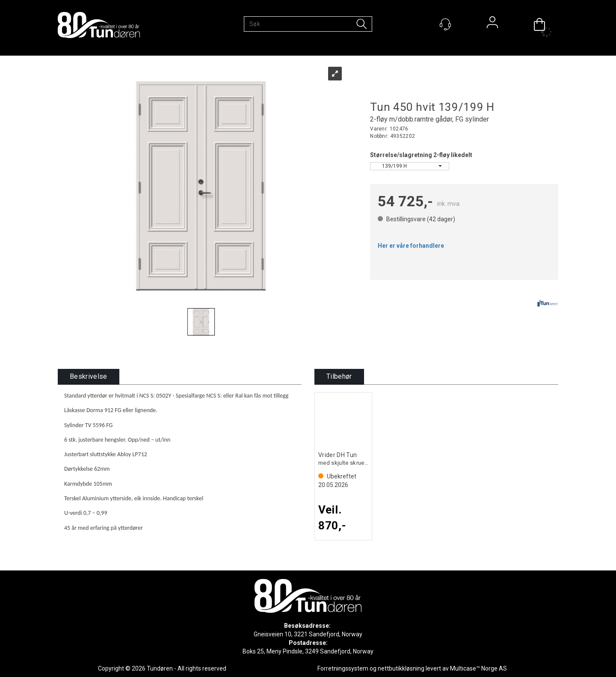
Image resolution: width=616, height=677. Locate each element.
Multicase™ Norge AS (478, 668)
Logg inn (492, 24)
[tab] (89, 377)
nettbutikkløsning (401, 668)
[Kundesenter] (445, 24)
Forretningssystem (343, 668)
